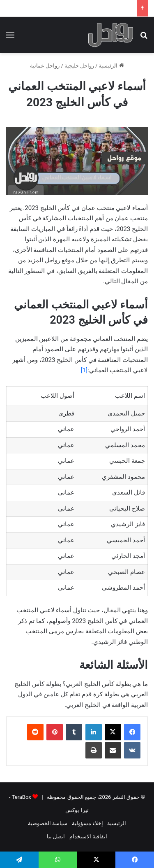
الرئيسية (111, 66)
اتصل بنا (56, 836)
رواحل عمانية (45, 66)
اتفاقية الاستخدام (88, 836)
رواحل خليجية (79, 66)
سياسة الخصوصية (48, 823)
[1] (84, 370)
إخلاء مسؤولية (87, 823)
